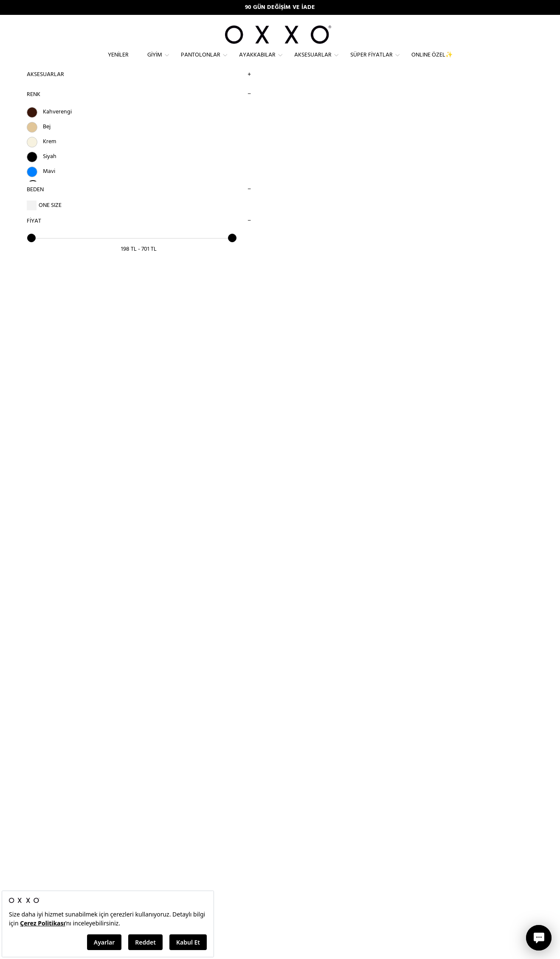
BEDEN (34, 203)
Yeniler (118, 62)
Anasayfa (139, 111)
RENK (32, 108)
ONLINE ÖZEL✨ (432, 62)
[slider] (30, 252)
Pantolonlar (201, 62)
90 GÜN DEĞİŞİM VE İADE (280, 7)
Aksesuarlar (313, 62)
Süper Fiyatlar (371, 62)
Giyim (155, 62)
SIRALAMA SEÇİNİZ (414, 110)
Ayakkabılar (257, 62)
